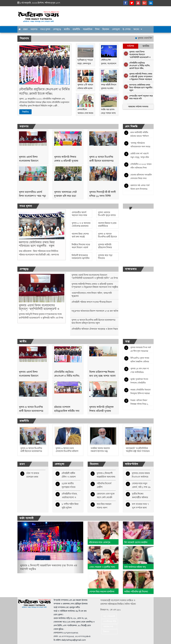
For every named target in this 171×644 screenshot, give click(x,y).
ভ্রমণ (22, 464)
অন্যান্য (136, 29)
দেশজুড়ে (57, 29)
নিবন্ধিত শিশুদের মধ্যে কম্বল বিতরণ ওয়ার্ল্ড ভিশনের (81, 247)
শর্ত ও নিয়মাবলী (109, 616)
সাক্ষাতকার (131, 269)
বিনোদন (106, 29)
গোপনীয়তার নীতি (110, 621)
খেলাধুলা (116, 29)
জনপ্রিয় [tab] (146, 46)
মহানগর (34, 29)
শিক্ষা (97, 29)
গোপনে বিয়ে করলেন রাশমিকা (102, 592)
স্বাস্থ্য (127, 341)
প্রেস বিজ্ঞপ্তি (131, 126)
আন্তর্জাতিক (88, 29)
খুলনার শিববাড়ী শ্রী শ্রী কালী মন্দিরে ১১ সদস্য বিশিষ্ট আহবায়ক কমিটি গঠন (103, 196)
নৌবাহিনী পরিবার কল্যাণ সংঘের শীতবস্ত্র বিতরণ (92, 302)
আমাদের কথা (109, 627)
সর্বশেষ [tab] (131, 46)
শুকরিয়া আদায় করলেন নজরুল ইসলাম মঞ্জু (100, 450)
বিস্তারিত (25, 112)
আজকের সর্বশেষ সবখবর (138, 107)
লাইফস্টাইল (132, 464)
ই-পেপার (127, 29)
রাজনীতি (76, 29)
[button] (22, 547)
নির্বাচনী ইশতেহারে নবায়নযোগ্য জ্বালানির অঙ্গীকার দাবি (81, 258)
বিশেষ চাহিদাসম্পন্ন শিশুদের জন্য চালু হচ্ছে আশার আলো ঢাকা (102, 376)
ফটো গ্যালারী (27, 518)
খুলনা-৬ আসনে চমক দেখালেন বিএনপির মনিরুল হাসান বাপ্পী (67, 451)
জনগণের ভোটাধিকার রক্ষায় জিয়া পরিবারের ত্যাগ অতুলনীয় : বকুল (141, 87)
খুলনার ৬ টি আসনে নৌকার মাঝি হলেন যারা (85, 88)
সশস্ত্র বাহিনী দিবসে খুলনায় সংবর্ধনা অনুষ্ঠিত (109, 88)
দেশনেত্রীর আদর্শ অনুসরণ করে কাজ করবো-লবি (141, 97)
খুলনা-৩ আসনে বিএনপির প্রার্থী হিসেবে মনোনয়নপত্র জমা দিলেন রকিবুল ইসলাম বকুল (93, 321)
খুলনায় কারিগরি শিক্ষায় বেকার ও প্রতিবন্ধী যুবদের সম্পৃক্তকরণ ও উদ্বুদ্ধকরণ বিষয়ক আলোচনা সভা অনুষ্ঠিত (141, 76)
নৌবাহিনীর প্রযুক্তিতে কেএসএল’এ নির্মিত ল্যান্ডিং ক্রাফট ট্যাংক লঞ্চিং (44, 91)
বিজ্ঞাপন (110, 632)
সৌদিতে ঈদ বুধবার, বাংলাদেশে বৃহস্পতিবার (109, 64)
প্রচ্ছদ (25, 29)
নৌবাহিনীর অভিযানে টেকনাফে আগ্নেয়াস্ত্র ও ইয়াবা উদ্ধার (95, 329)
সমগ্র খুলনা (45, 29)
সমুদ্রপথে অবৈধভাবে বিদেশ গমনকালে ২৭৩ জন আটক (95, 311)
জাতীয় (67, 29)
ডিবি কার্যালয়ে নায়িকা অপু (135, 567)
